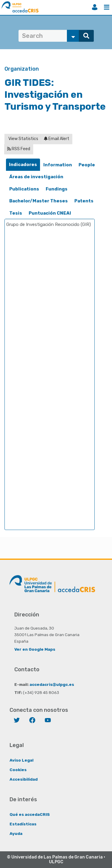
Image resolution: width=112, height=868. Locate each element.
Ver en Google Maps (35, 649)
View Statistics (23, 139)
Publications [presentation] (24, 189)
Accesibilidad (24, 779)
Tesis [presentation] (16, 213)
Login (95, 7)
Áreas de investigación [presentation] (36, 177)
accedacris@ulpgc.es (52, 684)
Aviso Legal (22, 760)
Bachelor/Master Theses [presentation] (39, 201)
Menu (107, 7)
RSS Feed (19, 149)
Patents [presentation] (84, 201)
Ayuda (16, 833)
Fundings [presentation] (57, 189)
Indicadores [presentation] (23, 165)
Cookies (18, 770)
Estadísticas (23, 824)
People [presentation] (87, 165)
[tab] (23, 165)
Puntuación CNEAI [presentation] (50, 213)
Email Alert (57, 139)
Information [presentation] (58, 165)
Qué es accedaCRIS (30, 814)
